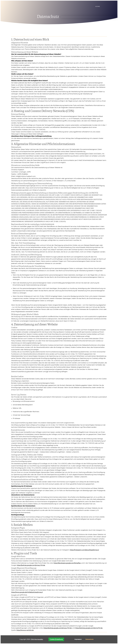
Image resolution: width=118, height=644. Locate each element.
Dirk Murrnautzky (37, 639)
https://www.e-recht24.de (25, 630)
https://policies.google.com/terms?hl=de (89, 628)
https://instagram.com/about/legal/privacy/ (84, 550)
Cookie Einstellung (56, 639)
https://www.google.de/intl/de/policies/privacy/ (27, 592)
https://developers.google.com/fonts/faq (67, 563)
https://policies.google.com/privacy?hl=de (31, 565)
